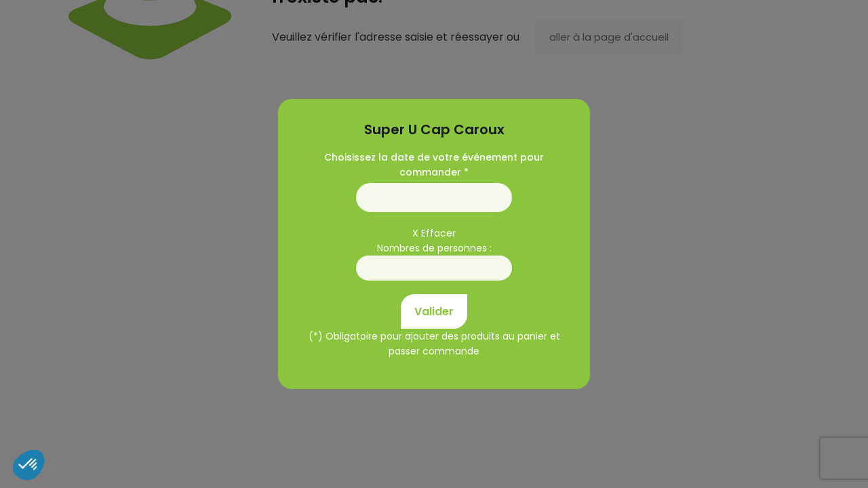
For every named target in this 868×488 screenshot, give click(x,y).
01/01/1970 (434, 198)
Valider (434, 311)
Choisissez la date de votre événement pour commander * (434, 165)
